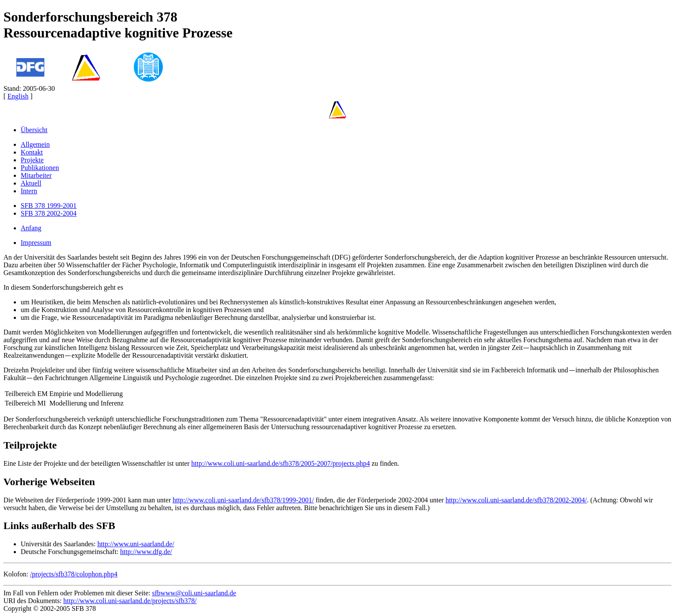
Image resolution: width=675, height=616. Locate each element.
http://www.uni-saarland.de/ (136, 544)
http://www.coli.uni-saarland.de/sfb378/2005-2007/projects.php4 (280, 463)
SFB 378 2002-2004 (49, 213)
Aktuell (31, 183)
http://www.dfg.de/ (146, 552)
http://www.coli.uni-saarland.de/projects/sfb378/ (130, 601)
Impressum (36, 243)
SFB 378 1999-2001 (49, 206)
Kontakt (32, 152)
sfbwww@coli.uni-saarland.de (194, 593)
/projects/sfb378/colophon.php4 (74, 574)
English (18, 96)
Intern (29, 191)
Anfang (31, 228)
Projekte (32, 160)
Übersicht (34, 130)
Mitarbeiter (36, 175)
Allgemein (35, 144)
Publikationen (40, 168)
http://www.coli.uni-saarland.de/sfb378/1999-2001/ (243, 500)
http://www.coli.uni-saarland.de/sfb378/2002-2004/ (516, 500)
